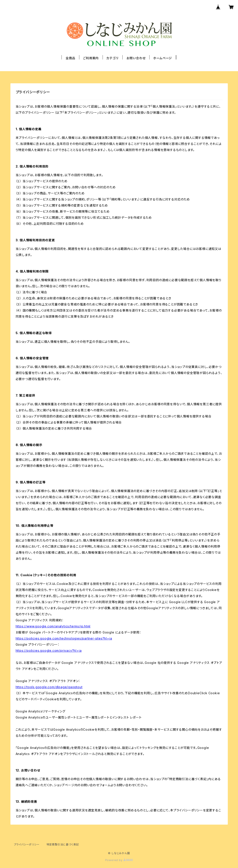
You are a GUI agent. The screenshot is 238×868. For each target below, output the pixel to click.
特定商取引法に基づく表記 (63, 844)
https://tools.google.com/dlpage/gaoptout (49, 687)
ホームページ (163, 58)
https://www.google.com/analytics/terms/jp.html (53, 626)
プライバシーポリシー (27, 844)
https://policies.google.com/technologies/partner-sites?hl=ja (64, 638)
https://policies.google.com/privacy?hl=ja (49, 651)
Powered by (119, 860)
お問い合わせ (136, 58)
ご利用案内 (91, 58)
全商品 (70, 58)
